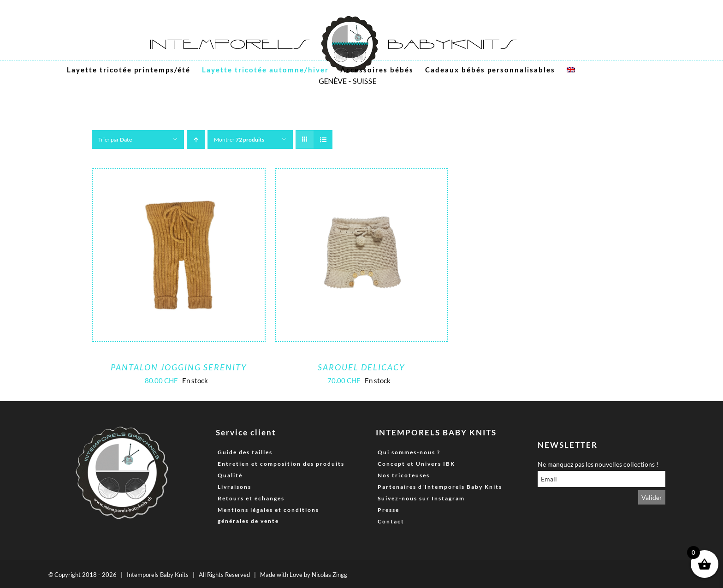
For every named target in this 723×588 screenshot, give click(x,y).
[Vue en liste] (323, 140)
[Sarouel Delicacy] (362, 176)
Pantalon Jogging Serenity (179, 367)
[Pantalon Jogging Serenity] (179, 176)
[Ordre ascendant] (196, 140)
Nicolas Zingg (329, 575)
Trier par (115, 140)
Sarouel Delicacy (361, 367)
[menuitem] (571, 70)
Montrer (239, 140)
